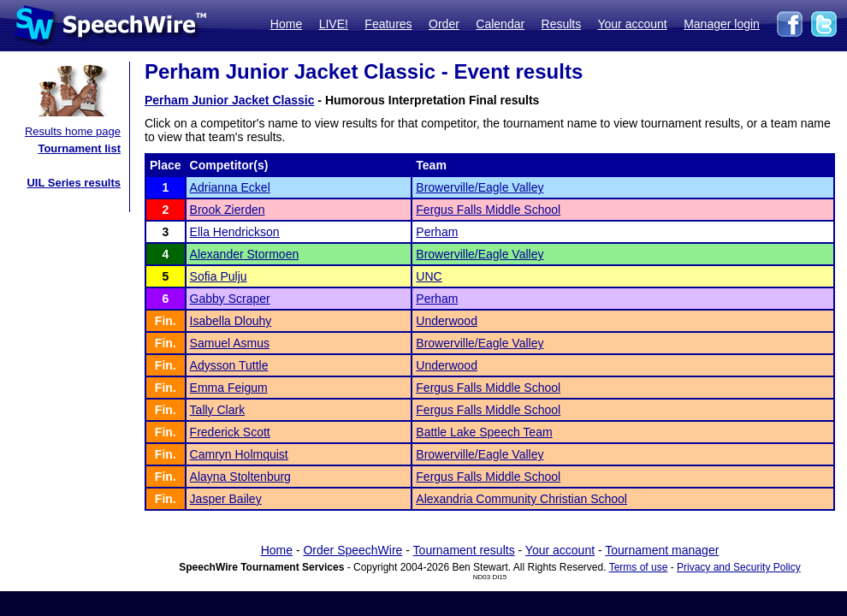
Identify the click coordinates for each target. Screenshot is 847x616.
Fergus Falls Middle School (488, 210)
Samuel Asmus (230, 343)
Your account (632, 24)
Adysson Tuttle (229, 365)
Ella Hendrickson (235, 232)
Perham (437, 232)
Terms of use (639, 567)
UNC (429, 276)
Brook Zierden (228, 210)
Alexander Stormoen (245, 254)
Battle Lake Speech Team (484, 432)
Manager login (722, 24)
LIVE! (334, 24)
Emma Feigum (229, 388)
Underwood (447, 321)
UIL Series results (74, 183)
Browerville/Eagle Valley (480, 187)
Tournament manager (662, 550)
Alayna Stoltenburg (240, 477)
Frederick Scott (230, 432)
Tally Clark (218, 410)
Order (444, 24)
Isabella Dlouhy (231, 321)
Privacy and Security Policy (739, 567)
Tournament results (464, 550)
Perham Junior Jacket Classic (229, 100)
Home (286, 24)
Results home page (73, 131)
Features (388, 24)
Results (562, 24)
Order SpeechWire (352, 550)
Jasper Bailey (226, 499)
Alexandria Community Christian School (521, 499)
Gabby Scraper (230, 299)
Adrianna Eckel (230, 187)
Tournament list (79, 148)
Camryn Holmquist (239, 454)
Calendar (500, 24)
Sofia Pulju (219, 276)
